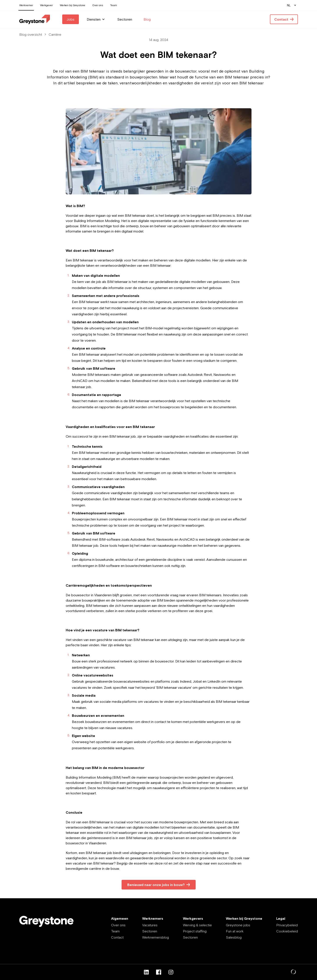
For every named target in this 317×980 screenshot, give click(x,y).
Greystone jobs (238, 925)
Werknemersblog (156, 937)
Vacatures (150, 925)
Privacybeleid (287, 925)
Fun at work (235, 931)
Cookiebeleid (287, 931)
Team (115, 931)
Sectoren (150, 931)
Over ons (118, 925)
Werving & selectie (197, 925)
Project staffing (195, 931)
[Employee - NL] (35, 19)
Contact (117, 937)
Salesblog (234, 937)
